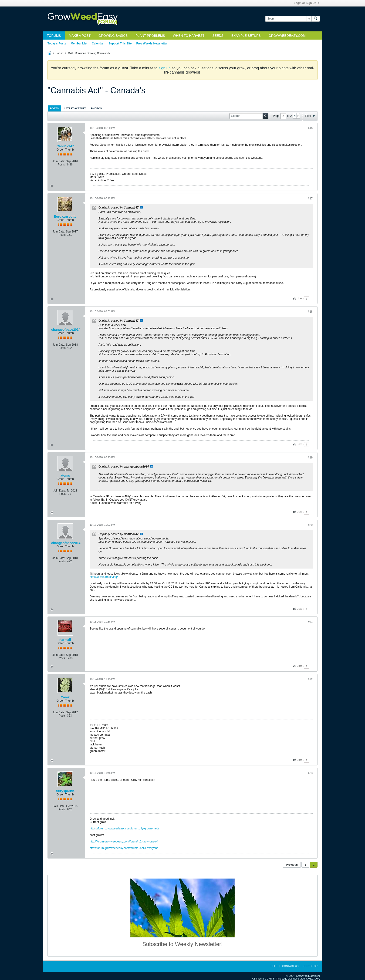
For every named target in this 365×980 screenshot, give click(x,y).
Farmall (65, 640)
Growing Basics (113, 36)
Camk (65, 697)
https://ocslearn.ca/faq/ (104, 577)
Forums (54, 36)
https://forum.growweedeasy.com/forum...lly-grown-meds (125, 828)
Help (274, 966)
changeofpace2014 (66, 330)
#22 (310, 679)
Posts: (62, 165)
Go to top (311, 966)
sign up (165, 68)
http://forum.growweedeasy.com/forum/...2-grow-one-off (124, 842)
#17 (310, 199)
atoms (65, 475)
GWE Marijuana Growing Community (89, 53)
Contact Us (290, 966)
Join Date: (59, 161)
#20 (310, 525)
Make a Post (80, 36)
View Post (141, 207)
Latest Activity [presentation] (75, 108)
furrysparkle (65, 791)
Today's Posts (57, 44)
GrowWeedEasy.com (287, 36)
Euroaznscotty (65, 216)
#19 (310, 458)
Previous (292, 865)
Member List (79, 44)
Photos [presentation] (96, 108)
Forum (60, 53)
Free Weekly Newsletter (152, 44)
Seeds (218, 36)
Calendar (98, 44)
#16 (310, 128)
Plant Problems (150, 36)
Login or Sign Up (307, 3)
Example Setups (246, 36)
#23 (310, 773)
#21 (310, 622)
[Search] (288, 19)
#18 (310, 312)
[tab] (54, 108)
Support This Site (120, 44)
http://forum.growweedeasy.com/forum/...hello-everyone (124, 848)
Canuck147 (65, 146)
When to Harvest (189, 36)
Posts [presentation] (54, 108)
